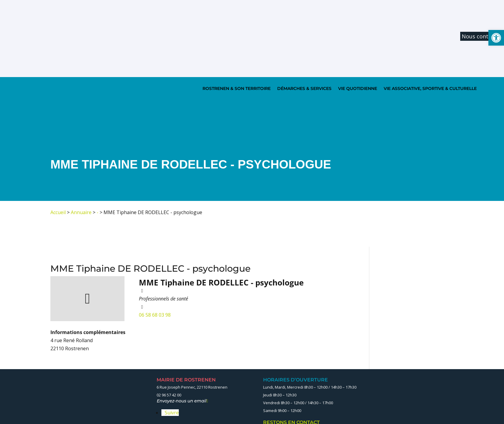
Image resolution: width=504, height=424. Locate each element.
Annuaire (81, 212)
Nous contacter (482, 36)
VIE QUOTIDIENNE (358, 88)
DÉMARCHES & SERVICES (304, 88)
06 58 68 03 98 (155, 315)
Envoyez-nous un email (182, 401)
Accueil (58, 212)
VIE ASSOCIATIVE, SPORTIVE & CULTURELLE (430, 88)
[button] (496, 38)
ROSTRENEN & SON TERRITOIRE (237, 88)
